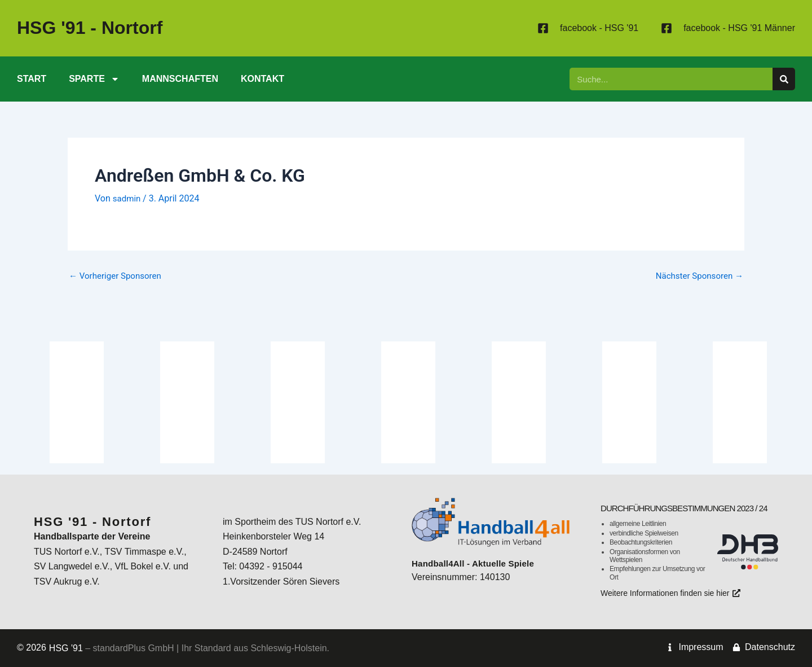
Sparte (94, 79)
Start (32, 79)
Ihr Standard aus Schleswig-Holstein (253, 648)
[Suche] (784, 79)
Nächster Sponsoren (697, 276)
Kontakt (262, 79)
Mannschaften (180, 79)
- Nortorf (90, 28)
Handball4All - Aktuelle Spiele (476, 552)
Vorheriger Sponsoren (118, 276)
